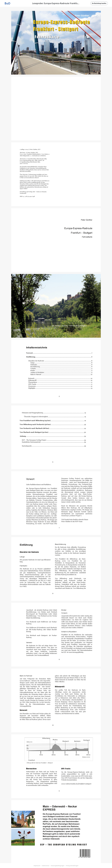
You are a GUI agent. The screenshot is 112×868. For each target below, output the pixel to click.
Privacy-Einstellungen (72, 866)
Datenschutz (46, 866)
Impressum (37, 866)
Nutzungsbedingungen (58, 866)
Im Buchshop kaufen (99, 3)
